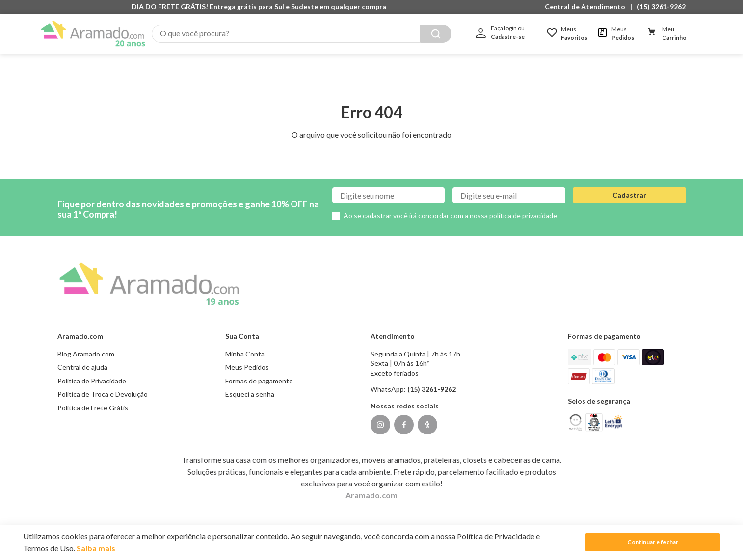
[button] (587, 7)
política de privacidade (523, 206)
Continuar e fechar (653, 542)
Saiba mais (96, 548)
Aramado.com (371, 485)
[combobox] (302, 34)
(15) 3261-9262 (661, 7)
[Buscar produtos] (436, 34)
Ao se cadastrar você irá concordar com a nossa (450, 206)
